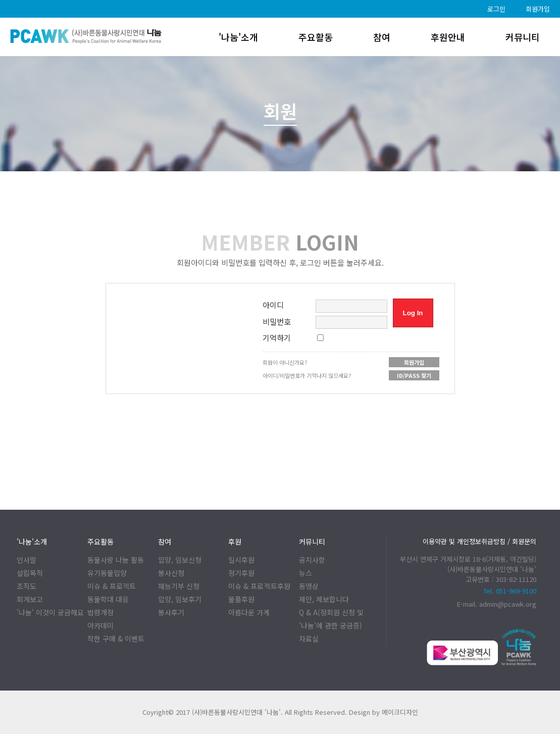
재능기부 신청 (179, 586)
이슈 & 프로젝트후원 (259, 586)
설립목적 (30, 573)
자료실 (309, 639)
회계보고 (30, 599)
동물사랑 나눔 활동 (116, 560)
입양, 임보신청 (180, 560)
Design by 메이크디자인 (384, 712)
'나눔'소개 (238, 37)
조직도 (27, 586)
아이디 (273, 305)
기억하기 (277, 338)
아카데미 (100, 625)
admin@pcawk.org (508, 604)
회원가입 (538, 9)
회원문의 (524, 541)
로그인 (496, 9)
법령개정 (100, 612)
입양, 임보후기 (180, 599)
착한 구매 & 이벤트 (116, 639)
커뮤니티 (523, 37)
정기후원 (241, 573)
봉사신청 (171, 573)
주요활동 (316, 37)
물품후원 (241, 599)
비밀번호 (277, 322)
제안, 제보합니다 (324, 599)
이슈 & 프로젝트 (112, 586)
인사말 (27, 560)
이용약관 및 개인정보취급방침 (464, 541)
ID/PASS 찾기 (414, 375)
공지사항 (312, 560)
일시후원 (241, 560)
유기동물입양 (107, 573)
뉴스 (306, 573)
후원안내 (448, 37)
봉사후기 (171, 612)
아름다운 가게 (249, 612)
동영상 (309, 586)
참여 (382, 37)
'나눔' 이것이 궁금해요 (50, 612)
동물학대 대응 (108, 599)
